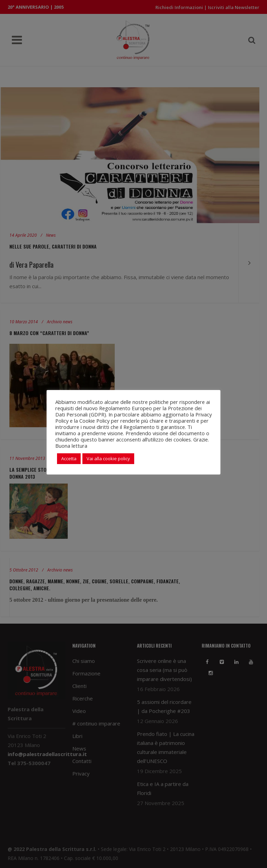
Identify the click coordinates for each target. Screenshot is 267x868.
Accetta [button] (69, 459)
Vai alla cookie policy (108, 459)
